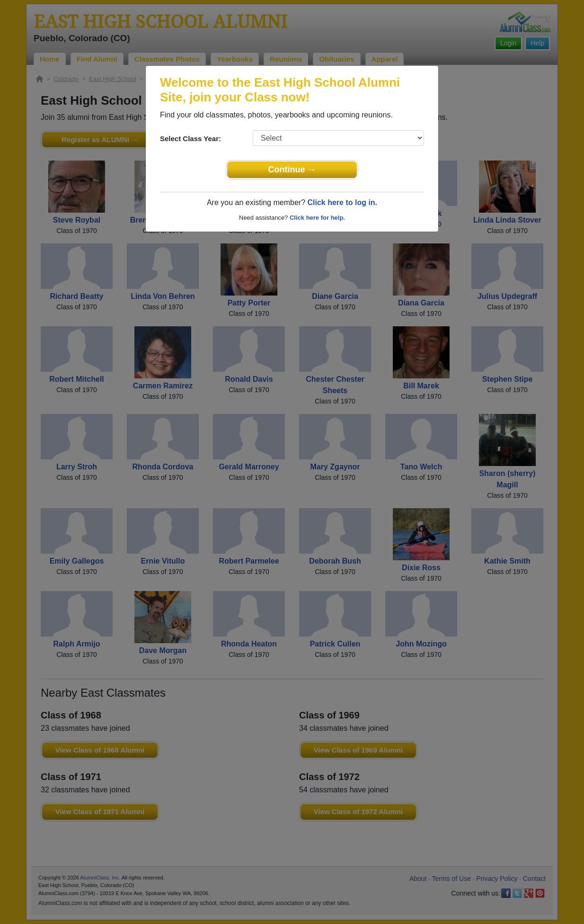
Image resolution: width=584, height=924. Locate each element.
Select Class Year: (190, 139)
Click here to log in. (342, 202)
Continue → (292, 170)
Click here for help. (317, 218)
